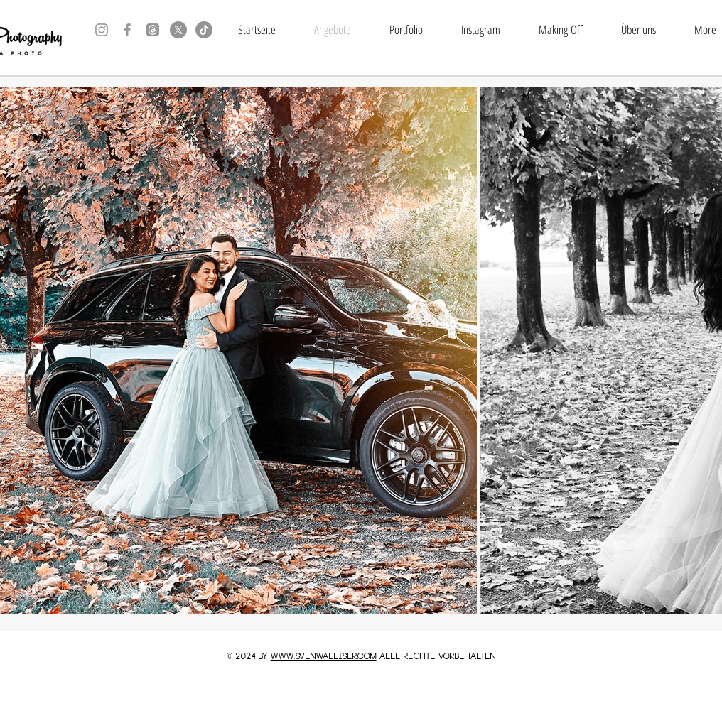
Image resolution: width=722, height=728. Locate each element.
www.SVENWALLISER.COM (324, 657)
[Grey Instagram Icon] (102, 30)
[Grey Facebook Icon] (127, 30)
